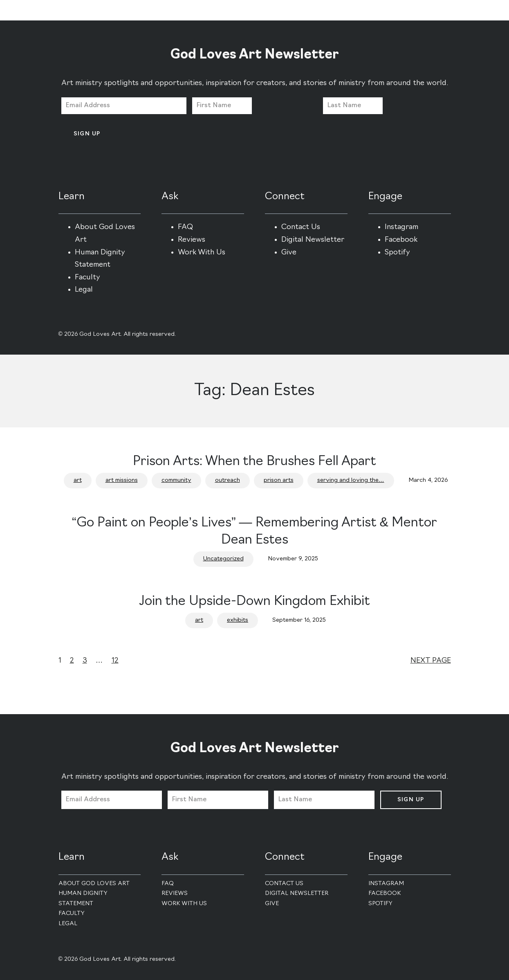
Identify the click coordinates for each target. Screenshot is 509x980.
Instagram (401, 227)
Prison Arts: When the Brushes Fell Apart (254, 462)
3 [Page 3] (85, 661)
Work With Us (202, 253)
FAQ (185, 227)
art (78, 480)
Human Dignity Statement (83, 899)
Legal (84, 290)
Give (289, 253)
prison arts (279, 480)
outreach (228, 480)
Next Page (431, 661)
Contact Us (301, 227)
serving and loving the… (351, 480)
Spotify (397, 253)
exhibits (238, 620)
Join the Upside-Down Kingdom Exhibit (254, 602)
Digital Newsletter (313, 240)
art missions (122, 480)
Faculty (87, 278)
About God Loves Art (94, 884)
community (176, 480)
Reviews (192, 240)
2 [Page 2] (72, 661)
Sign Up (87, 134)
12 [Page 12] (115, 661)
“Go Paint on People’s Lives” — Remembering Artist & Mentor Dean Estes (254, 532)
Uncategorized (223, 559)
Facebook (401, 240)
